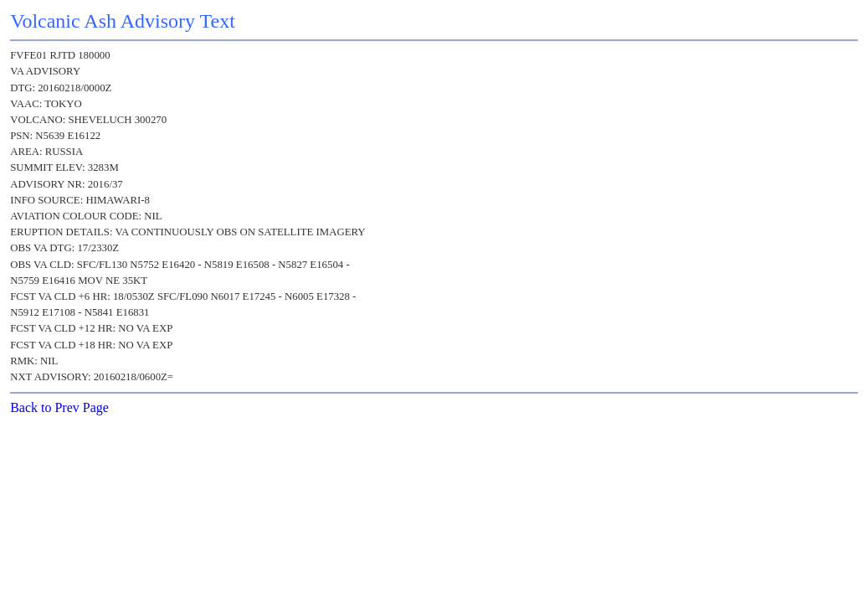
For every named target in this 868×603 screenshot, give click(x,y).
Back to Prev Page (59, 407)
